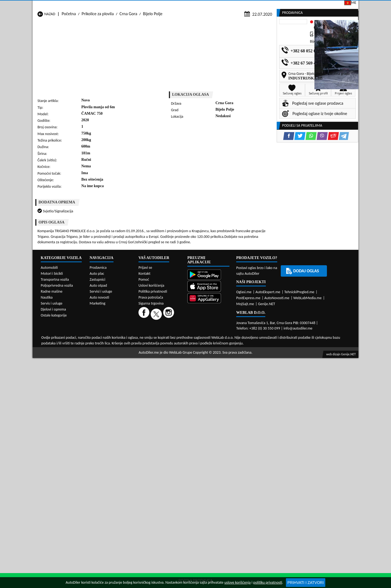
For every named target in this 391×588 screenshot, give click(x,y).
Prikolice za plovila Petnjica (120, 330)
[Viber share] (222, 151)
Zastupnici (173, 41)
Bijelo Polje (153, 52)
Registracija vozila (296, 41)
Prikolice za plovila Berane (178, 314)
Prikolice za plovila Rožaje (177, 335)
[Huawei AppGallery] (208, 461)
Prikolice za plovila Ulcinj (59, 340)
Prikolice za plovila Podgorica (121, 335)
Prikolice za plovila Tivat (234, 335)
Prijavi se (321, 5)
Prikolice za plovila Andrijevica (64, 314)
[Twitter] (157, 476)
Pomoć (144, 442)
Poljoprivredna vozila (57, 448)
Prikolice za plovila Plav (175, 330)
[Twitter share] (199, 151)
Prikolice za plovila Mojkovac (238, 325)
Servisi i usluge (249, 41)
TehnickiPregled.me (299, 454)
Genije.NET (267, 466)
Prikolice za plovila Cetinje (119, 319)
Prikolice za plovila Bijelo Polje (240, 314)
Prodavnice (99, 41)
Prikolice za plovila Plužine (60, 335)
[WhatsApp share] (211, 151)
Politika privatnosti (153, 454)
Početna (69, 52)
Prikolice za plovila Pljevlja (236, 330)
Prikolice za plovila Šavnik (118, 340)
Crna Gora (128, 52)
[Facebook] (145, 476)
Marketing (265, 5)
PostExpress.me (248, 460)
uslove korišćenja (237, 582)
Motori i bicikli (52, 436)
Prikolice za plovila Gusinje (237, 319)
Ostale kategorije (54, 478)
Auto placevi (137, 41)
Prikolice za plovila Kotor (176, 325)
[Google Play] (208, 438)
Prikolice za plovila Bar (116, 314)
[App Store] (208, 449)
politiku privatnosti (268, 582)
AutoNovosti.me (277, 460)
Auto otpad (98, 448)
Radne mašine (52, 454)
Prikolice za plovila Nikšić (59, 330)
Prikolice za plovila (98, 52)
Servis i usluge (52, 466)
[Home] (37, 41)
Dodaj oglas (341, 41)
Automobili (49, 430)
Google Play (165, 5)
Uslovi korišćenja (151, 448)
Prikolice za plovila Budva (59, 319)
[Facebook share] (188, 151)
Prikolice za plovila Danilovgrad (182, 319)
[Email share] (233, 151)
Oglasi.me (244, 454)
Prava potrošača (151, 460)
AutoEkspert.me (268, 454)
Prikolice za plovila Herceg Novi (65, 325)
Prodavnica (98, 430)
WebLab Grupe (181, 515)
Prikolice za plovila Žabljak (178, 340)
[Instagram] (169, 476)
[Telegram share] (243, 151)
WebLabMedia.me (307, 460)
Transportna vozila (55, 442)
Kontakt (293, 5)
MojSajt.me (245, 466)
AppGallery (233, 5)
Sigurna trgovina (151, 466)
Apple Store (199, 5)
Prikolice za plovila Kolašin (119, 325)
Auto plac (97, 436)
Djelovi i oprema (53, 472)
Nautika (47, 460)
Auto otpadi (209, 41)
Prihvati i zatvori (306, 583)
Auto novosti (99, 460)
